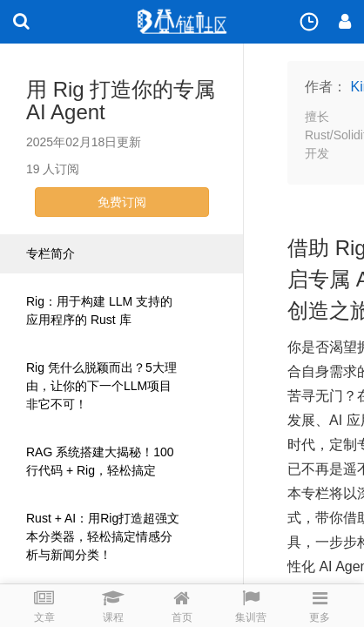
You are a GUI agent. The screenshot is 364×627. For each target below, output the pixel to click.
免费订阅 (122, 202)
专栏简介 (51, 253)
